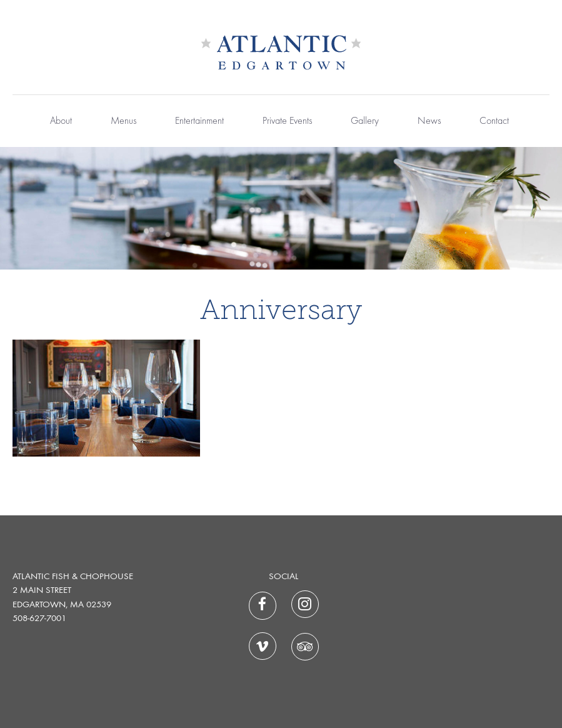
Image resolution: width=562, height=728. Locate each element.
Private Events (287, 121)
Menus (123, 121)
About (61, 121)
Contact (494, 121)
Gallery (365, 121)
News (429, 121)
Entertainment (199, 121)
